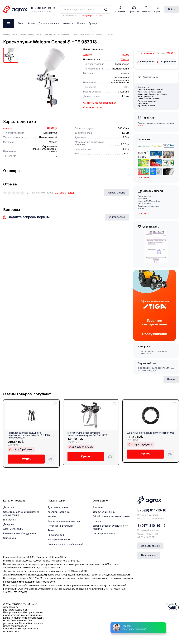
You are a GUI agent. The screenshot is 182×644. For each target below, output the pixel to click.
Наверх (171, 379)
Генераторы (87, 16)
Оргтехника (10, 538)
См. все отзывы (64, 193)
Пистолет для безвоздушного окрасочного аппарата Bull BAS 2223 (87, 434)
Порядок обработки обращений (65, 544)
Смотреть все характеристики (100, 103)
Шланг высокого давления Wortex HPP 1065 (151, 433)
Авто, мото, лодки (13, 529)
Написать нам (149, 555)
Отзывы (97, 521)
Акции (31, 23)
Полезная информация (60, 526)
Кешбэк (52, 516)
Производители (56, 535)
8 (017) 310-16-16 (151, 526)
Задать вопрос (117, 217)
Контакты (68, 23)
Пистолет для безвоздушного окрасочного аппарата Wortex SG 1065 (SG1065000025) (29, 435)
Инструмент (9, 35)
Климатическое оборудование (20, 534)
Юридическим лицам (104, 512)
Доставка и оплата (49, 23)
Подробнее (143, 177)
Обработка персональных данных (111, 516)
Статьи (81, 23)
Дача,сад (9, 507)
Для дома (9, 524)
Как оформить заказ (59, 539)
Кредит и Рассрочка (59, 512)
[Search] (106, 9)
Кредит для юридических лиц (64, 521)
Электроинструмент (29, 35)
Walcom (65, 35)
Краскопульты (50, 35)
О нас (21, 23)
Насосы (98, 16)
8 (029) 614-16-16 (152, 510)
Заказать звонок (150, 546)
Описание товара (93, 107)
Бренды (93, 23)
